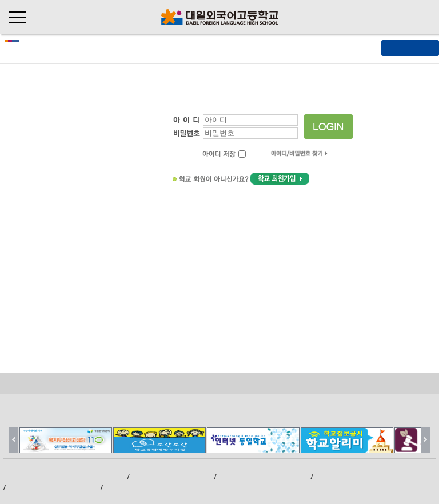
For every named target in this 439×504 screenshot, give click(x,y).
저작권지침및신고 (181, 411)
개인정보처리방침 (33, 411)
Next (426, 440)
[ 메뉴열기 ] (410, 47)
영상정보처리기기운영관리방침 (107, 411)
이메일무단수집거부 (240, 411)
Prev (13, 440)
